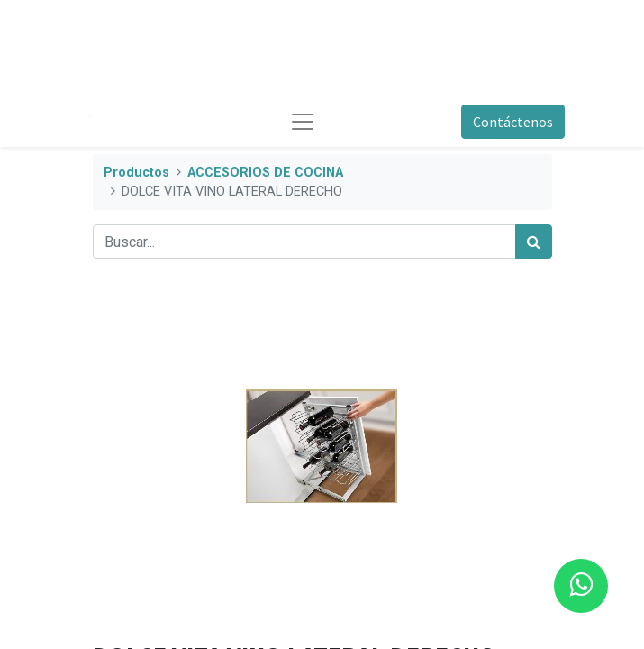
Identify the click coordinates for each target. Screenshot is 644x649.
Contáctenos (513, 122)
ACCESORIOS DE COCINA (265, 173)
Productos (136, 173)
